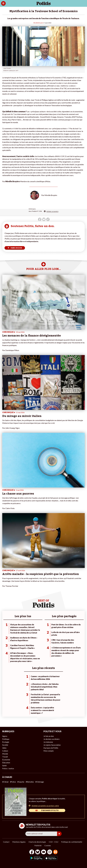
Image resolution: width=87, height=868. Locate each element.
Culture (5, 751)
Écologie (6, 742)
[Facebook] (32, 852)
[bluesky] (38, 852)
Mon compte (49, 751)
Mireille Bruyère (38, 23)
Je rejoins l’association (52, 745)
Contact (6, 842)
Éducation (6, 763)
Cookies (48, 845)
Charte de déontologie (37, 842)
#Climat (5, 782)
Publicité (38, 845)
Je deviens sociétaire (51, 739)
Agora (5, 736)
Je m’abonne (48, 742)
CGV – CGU (54, 842)
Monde (5, 754)
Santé (4, 765)
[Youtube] (44, 852)
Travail (5, 757)
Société (5, 745)
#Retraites (30, 782)
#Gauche (21, 782)
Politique (6, 739)
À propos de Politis (51, 748)
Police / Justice (8, 768)
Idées (4, 748)
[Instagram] (50, 852)
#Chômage (40, 782)
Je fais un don (49, 736)
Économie (6, 760)
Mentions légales (19, 842)
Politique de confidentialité (72, 842)
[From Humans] (55, 852)
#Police (13, 782)
